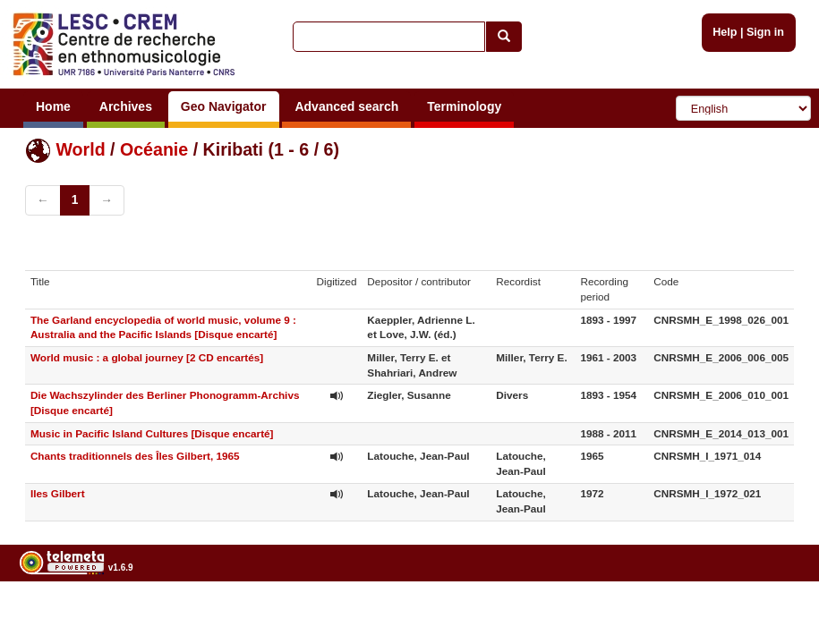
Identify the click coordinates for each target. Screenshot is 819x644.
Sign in (765, 32)
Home (53, 106)
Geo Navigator (224, 106)
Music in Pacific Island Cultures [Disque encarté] (152, 433)
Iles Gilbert (58, 493)
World (80, 149)
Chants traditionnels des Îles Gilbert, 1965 (135, 456)
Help (725, 32)
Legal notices (775, 613)
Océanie (154, 149)
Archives (126, 106)
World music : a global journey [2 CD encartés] (147, 357)
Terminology (464, 106)
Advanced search (346, 106)
